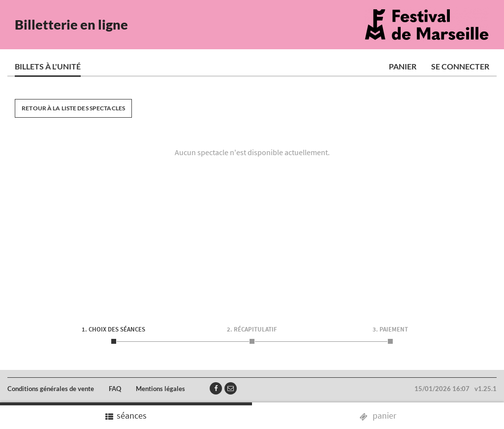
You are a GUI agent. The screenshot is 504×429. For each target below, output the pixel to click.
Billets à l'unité (48, 66)
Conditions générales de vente (51, 389)
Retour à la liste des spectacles (73, 108)
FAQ (115, 389)
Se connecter (460, 66)
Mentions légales (160, 389)
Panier (403, 66)
